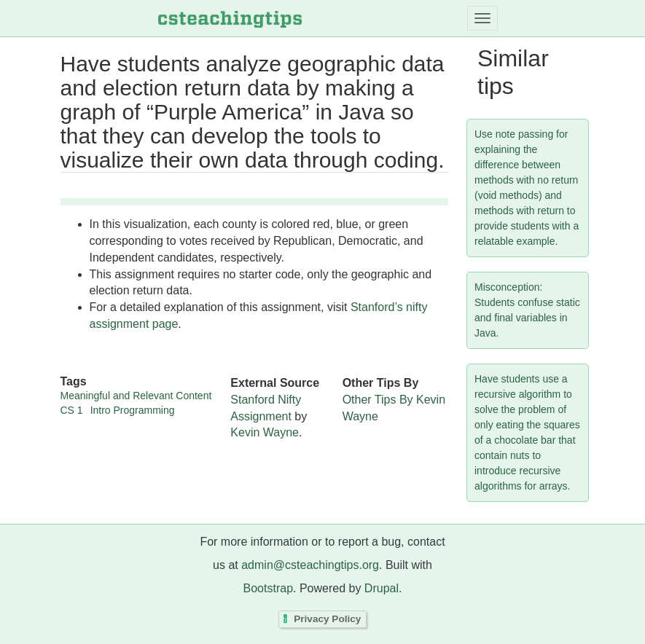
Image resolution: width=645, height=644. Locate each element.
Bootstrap (268, 588)
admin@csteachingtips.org (310, 565)
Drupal (382, 588)
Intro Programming (133, 410)
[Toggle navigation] (482, 18)
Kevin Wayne (265, 432)
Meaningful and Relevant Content (136, 396)
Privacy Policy (327, 620)
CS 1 (72, 410)
